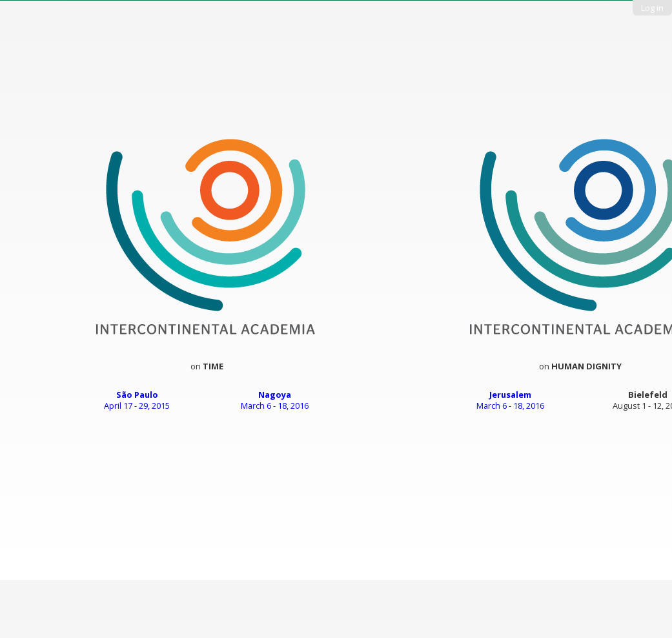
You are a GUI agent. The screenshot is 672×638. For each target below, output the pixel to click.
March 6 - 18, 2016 (275, 400)
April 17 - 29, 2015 (137, 400)
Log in (652, 8)
